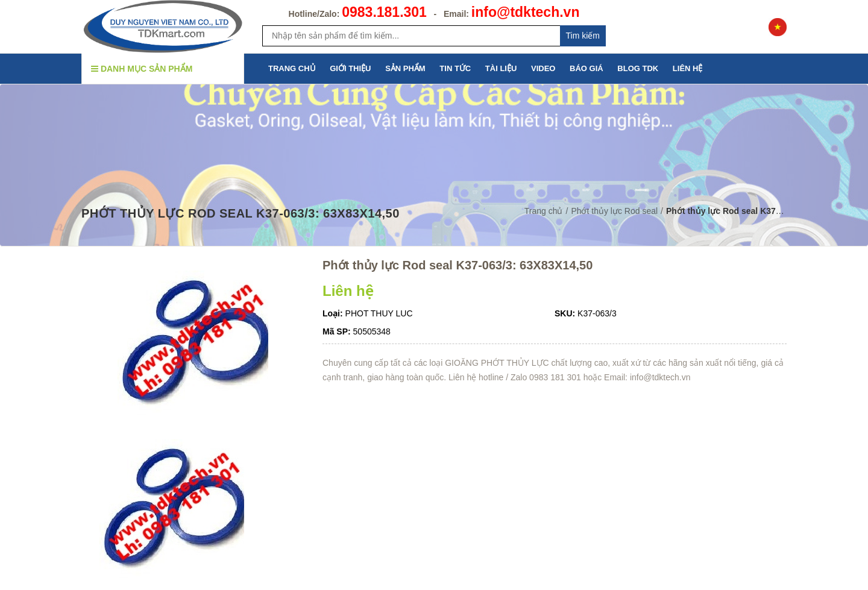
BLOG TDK (638, 68)
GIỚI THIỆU (350, 68)
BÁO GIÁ (587, 68)
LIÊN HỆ (688, 68)
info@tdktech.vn (526, 12)
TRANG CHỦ (292, 68)
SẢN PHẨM (405, 68)
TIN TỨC (455, 68)
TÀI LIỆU (501, 68)
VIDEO (543, 68)
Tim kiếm (583, 36)
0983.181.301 (384, 12)
